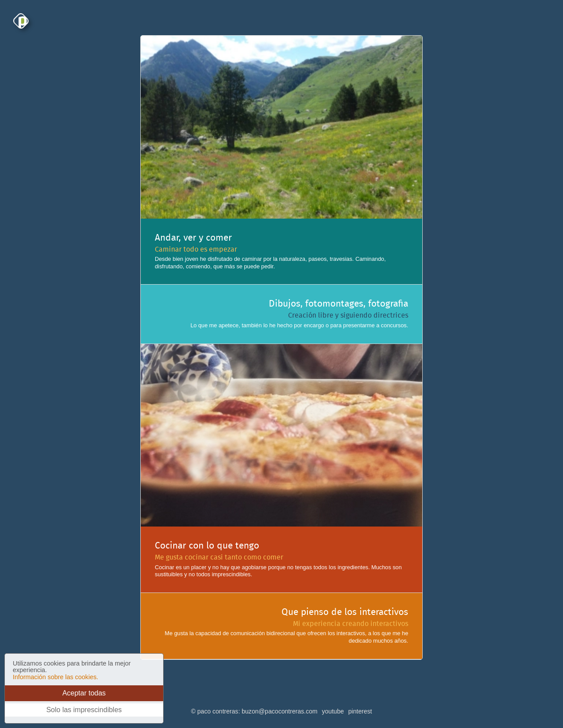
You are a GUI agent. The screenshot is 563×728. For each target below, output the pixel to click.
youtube (333, 711)
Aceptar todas (84, 693)
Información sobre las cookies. (55, 677)
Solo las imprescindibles (84, 710)
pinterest (360, 711)
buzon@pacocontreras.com (279, 711)
